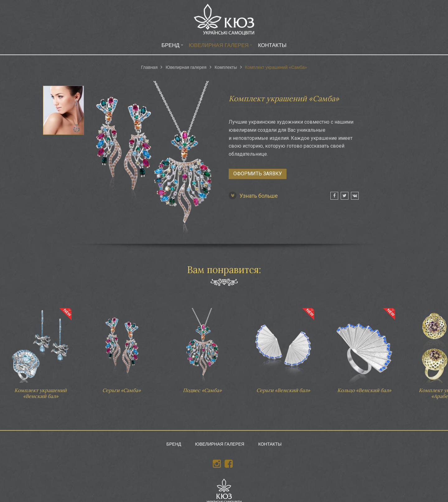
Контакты (272, 45)
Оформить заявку (258, 174)
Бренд (170, 45)
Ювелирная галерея (219, 45)
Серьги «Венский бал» (283, 348)
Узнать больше (253, 195)
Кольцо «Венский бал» (364, 348)
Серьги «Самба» (121, 348)
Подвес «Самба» (202, 348)
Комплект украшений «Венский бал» (40, 350)
